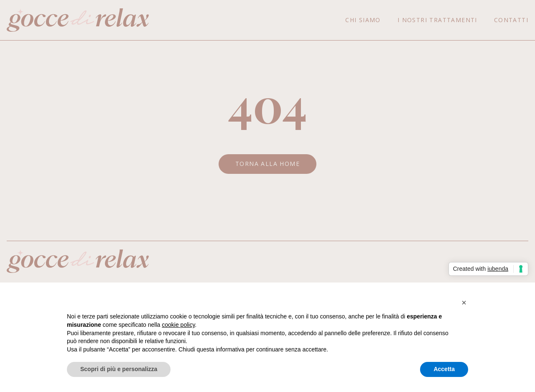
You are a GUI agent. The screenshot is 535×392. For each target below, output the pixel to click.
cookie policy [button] (178, 325)
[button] (464, 303)
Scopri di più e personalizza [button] (119, 369)
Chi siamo (363, 20)
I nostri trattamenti (437, 20)
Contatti (511, 20)
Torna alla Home (267, 164)
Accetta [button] (444, 369)
